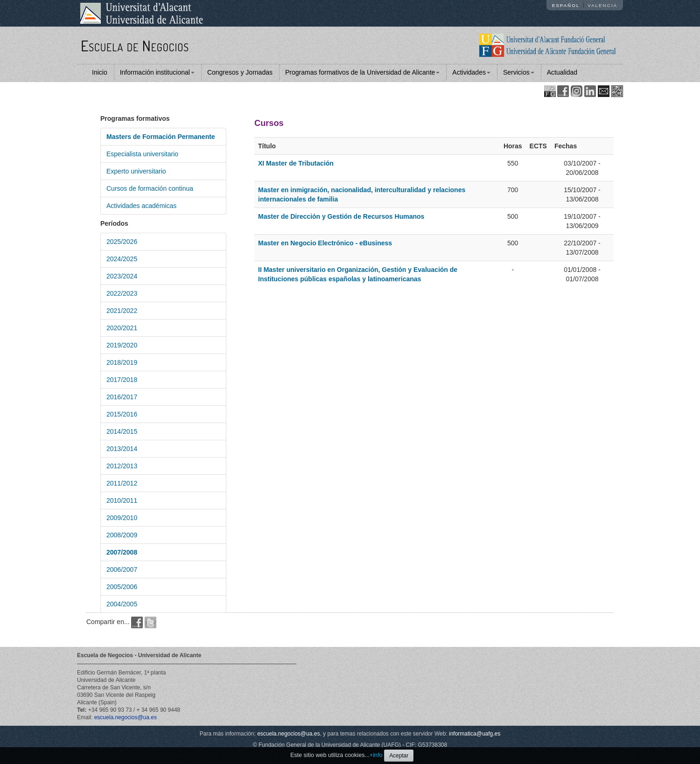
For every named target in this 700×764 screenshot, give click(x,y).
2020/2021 (122, 328)
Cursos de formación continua (150, 188)
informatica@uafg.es (475, 734)
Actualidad (562, 72)
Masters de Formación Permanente (161, 137)
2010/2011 (122, 500)
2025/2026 (122, 242)
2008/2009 (122, 535)
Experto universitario (136, 171)
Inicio (100, 72)
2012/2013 (122, 466)
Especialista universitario (142, 154)
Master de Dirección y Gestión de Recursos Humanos (341, 216)
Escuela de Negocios (135, 45)
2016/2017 (122, 397)
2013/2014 (122, 449)
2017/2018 (122, 380)
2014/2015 (122, 431)
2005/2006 (122, 587)
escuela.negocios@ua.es (126, 717)
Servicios (519, 72)
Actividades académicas (141, 206)
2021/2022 (122, 311)
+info (376, 755)
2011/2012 (122, 483)
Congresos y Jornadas (240, 72)
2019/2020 (122, 345)
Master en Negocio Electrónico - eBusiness (325, 243)
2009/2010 (122, 518)
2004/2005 (122, 604)
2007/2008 (122, 552)
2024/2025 (122, 259)
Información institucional (157, 72)
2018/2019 (122, 362)
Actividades (471, 72)
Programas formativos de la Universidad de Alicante (362, 72)
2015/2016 (122, 414)
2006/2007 (122, 570)
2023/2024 (122, 276)
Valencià (602, 5)
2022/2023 (122, 293)
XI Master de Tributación (296, 163)
